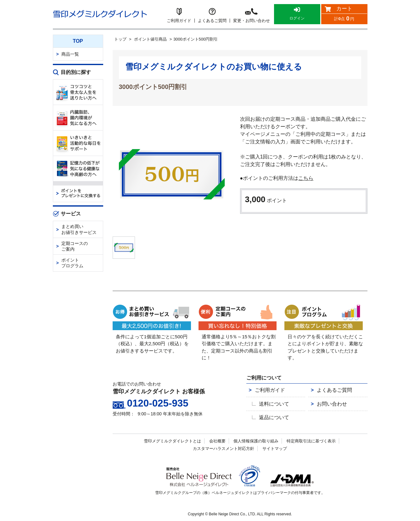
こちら (306, 178)
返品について (272, 418)
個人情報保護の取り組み (256, 440)
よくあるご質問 (329, 394)
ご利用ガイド (265, 394)
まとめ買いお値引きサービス (79, 229)
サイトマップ (275, 448)
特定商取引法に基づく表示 (311, 440)
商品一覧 (70, 54)
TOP (78, 41)
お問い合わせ (327, 406)
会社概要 (217, 440)
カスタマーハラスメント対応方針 (224, 448)
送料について (272, 406)
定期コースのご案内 (75, 246)
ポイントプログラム (72, 263)
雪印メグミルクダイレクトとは (172, 440)
